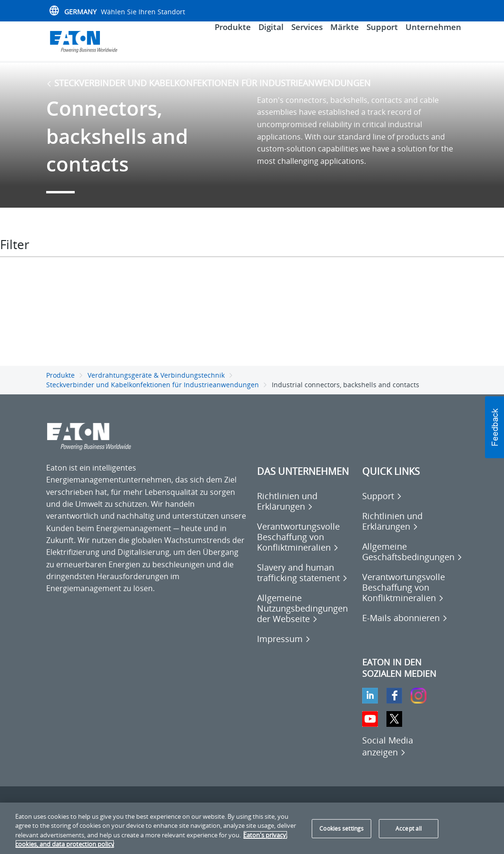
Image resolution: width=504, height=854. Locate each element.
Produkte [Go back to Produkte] (60, 381)
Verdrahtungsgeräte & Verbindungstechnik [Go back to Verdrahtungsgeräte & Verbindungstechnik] (156, 381)
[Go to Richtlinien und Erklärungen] (305, 507)
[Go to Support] (382, 502)
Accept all (409, 829)
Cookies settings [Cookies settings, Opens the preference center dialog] (341, 829)
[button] (494, 427)
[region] (252, 828)
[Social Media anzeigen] (388, 752)
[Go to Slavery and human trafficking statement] (305, 579)
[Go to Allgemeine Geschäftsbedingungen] (412, 558)
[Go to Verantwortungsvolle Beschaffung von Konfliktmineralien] (305, 543)
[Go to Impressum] (284, 645)
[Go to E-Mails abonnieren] (405, 624)
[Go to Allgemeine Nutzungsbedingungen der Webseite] (305, 614)
